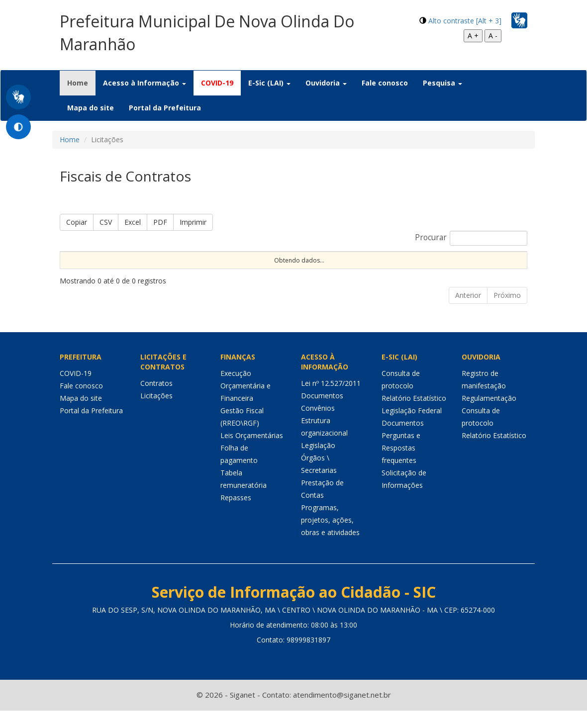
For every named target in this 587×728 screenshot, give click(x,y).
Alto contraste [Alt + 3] (465, 21)
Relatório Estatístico (414, 415)
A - (493, 36)
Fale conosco (385, 83)
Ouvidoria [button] (326, 83)
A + (473, 36)
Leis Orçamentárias (252, 453)
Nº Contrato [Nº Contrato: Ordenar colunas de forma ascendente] (213, 260)
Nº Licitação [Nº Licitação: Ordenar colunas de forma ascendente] (301, 260)
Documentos (322, 413)
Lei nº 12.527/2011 (331, 401)
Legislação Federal (412, 428)
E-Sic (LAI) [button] (269, 83)
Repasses (236, 515)
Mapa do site (91, 108)
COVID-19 (217, 83)
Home (81, 83)
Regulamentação (489, 415)
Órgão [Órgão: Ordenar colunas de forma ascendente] (444, 260)
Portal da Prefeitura (165, 108)
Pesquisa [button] (442, 83)
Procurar (471, 238)
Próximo (507, 313)
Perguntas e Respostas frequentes (401, 465)
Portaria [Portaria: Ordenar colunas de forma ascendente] (136, 260)
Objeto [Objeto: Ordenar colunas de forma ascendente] (382, 260)
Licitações (156, 413)
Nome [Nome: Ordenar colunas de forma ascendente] (74, 260)
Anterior (468, 313)
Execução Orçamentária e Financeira (245, 403)
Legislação (318, 463)
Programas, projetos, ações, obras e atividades (330, 537)
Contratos (156, 401)
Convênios (318, 425)
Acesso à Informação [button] (145, 83)
